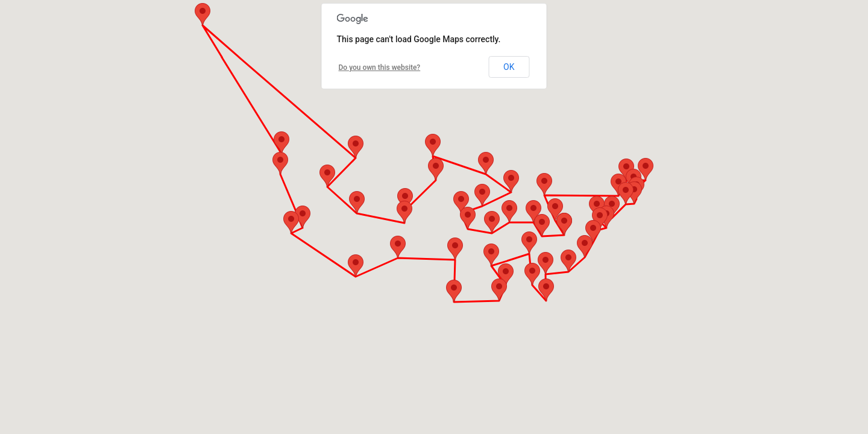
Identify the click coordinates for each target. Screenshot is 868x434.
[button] (555, 209)
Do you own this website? (380, 68)
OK (509, 67)
